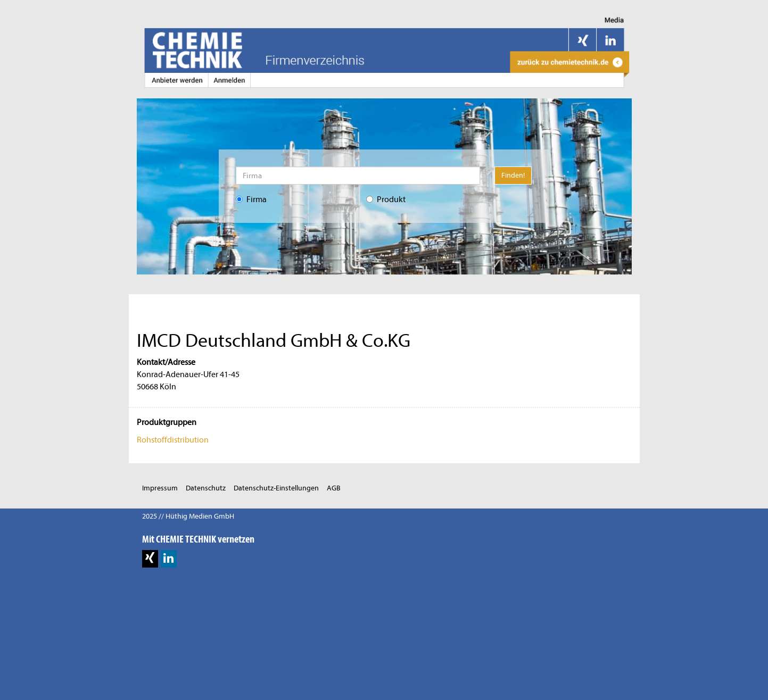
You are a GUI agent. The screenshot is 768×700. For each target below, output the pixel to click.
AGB (334, 488)
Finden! (513, 175)
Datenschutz (206, 488)
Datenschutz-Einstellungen (276, 488)
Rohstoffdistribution (173, 440)
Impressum (160, 488)
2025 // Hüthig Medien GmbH (188, 516)
